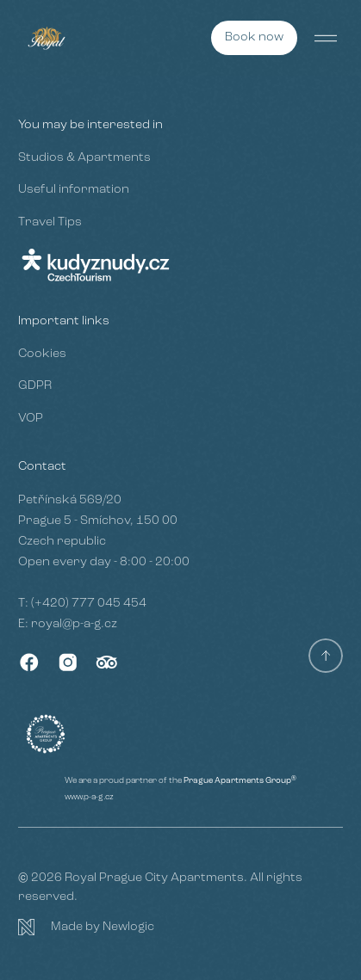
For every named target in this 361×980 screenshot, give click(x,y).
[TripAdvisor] (107, 663)
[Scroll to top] (326, 656)
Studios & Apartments (84, 158)
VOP (31, 419)
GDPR (35, 386)
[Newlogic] (180, 928)
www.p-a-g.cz (89, 797)
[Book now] (254, 38)
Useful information (74, 190)
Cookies (42, 354)
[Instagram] (68, 663)
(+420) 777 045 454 (89, 604)
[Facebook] (29, 663)
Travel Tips (50, 222)
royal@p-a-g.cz (74, 624)
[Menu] (326, 38)
